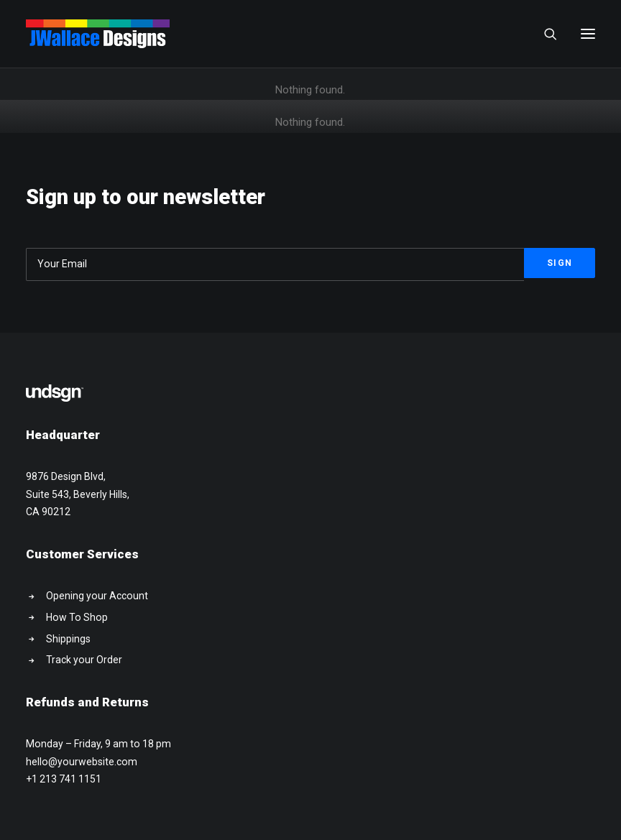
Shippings (68, 639)
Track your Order (84, 660)
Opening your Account (97, 596)
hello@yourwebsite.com (82, 762)
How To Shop (77, 617)
